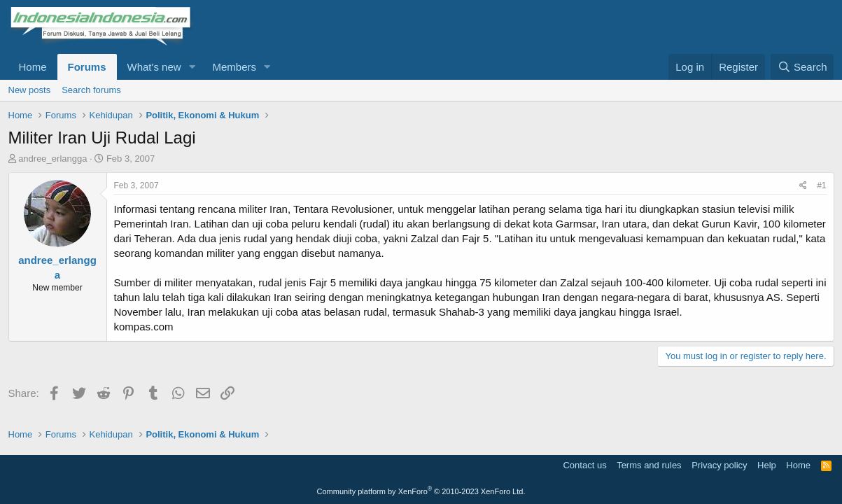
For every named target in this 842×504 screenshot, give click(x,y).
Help (767, 465)
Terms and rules (649, 465)
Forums (87, 67)
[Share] (803, 186)
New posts (30, 90)
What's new (154, 67)
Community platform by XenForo (421, 491)
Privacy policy (719, 465)
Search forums (91, 90)
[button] (192, 67)
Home (33, 67)
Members (234, 67)
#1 (821, 185)
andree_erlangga (52, 159)
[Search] (802, 67)
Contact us (584, 465)
